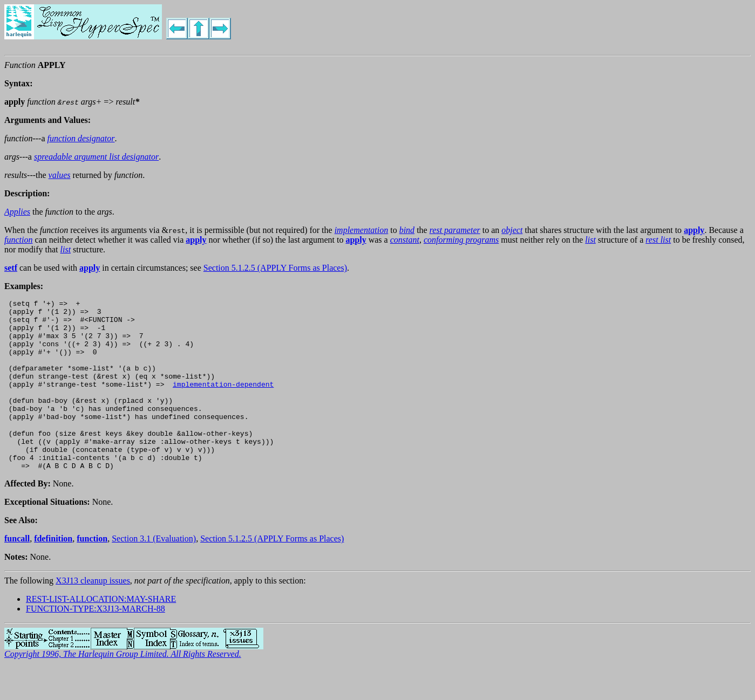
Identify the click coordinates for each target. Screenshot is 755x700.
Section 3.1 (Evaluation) (154, 571)
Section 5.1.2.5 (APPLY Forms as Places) (275, 268)
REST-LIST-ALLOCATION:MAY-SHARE (101, 631)
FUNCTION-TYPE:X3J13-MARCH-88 (96, 641)
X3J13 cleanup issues (93, 613)
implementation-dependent (223, 402)
